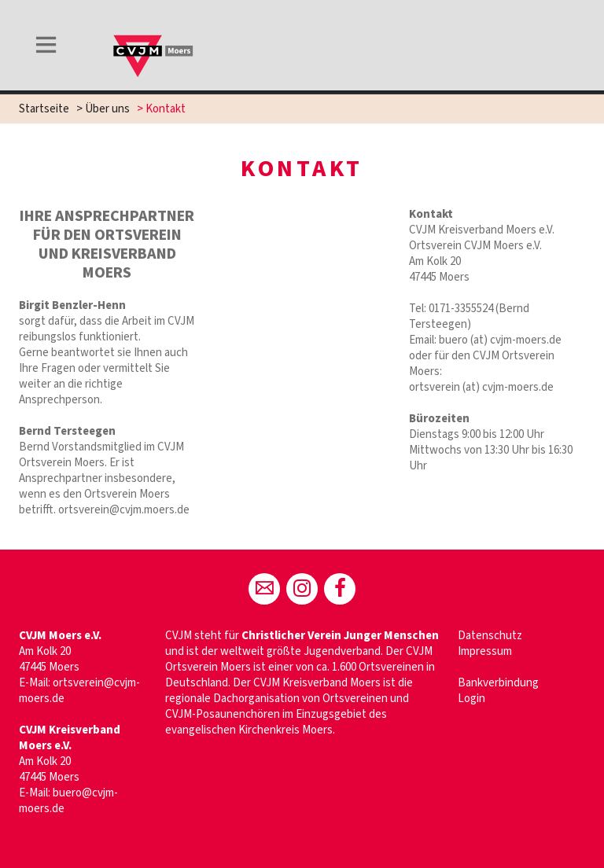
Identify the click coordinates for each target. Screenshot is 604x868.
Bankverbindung (498, 683)
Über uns (107, 109)
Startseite (44, 109)
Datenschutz (490, 636)
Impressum (485, 651)
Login (471, 699)
